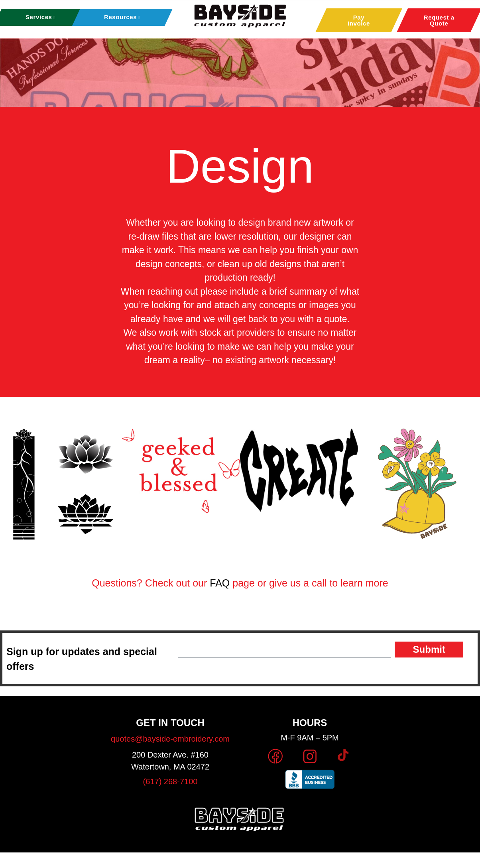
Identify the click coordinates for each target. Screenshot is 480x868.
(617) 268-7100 (170, 781)
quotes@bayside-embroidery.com (170, 739)
